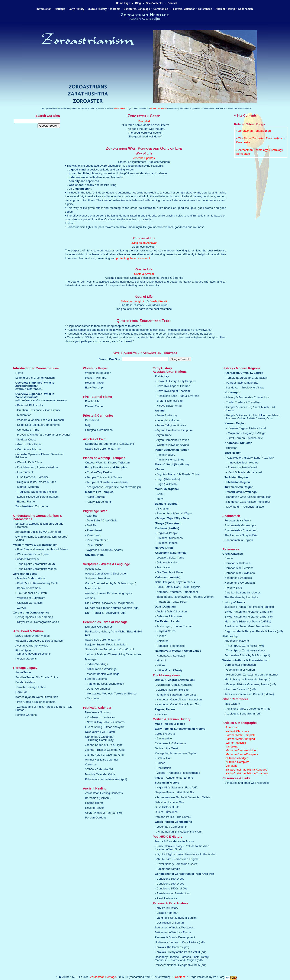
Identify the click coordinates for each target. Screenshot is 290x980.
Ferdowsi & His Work (238, 520)
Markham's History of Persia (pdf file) (248, 621)
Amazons (232, 727)
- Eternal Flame (25, 502)
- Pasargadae (163, 738)
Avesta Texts (93, 569)
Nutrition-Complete (237, 762)
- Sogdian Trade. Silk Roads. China (177, 474)
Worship (115, 9)
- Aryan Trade (163, 435)
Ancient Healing (225, 9)
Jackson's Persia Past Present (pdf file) (249, 607)
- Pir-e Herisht (94, 545)
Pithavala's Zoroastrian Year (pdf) (106, 779)
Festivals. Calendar (183, 9)
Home (19, 373)
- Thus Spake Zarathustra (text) (35, 564)
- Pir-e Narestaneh (97, 540)
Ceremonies (161, 9)
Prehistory (162, 376)
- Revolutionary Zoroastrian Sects (176, 864)
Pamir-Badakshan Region (172, 450)
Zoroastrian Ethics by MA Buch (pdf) (38, 532)
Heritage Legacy (25, 668)
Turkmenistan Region (239, 487)
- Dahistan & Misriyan (168, 616)
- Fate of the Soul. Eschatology (104, 684)
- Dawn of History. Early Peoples (175, 381)
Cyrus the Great (165, 734)
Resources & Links (236, 778)
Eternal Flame (94, 406)
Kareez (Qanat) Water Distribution (37, 697)
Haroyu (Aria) (164, 548)
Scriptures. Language (137, 9)
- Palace (160, 763)
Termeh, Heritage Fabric (31, 687)
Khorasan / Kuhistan (238, 443)
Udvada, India (94, 555)
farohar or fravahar (159, 108)
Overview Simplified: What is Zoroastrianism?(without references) (35, 386)
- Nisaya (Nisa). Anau (168, 406)
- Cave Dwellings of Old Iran (173, 386)
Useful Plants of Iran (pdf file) (103, 813)
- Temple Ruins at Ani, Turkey (104, 477)
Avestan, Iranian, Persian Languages (108, 593)
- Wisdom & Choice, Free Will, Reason (40, 420)
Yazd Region (233, 453)
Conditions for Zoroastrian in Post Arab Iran (184, 874)
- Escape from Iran (167, 913)
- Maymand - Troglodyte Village (246, 433)
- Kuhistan (231, 448)
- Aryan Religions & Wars (171, 425)
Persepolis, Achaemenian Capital (176, 753)
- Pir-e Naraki (94, 530)
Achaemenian (120, 108)
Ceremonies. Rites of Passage (105, 622)
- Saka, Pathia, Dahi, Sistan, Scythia (178, 587)
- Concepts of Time (27, 430)
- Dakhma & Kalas (166, 562)
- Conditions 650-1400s (170, 879)
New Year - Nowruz (97, 712)
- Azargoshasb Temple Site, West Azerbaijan (113, 487)
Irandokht (232, 747)
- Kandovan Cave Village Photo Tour (178, 704)
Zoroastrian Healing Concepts (104, 793)
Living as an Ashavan (144, 243)
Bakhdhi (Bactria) (167, 504)
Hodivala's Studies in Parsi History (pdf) (180, 942)
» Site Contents (246, 115)
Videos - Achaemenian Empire (174, 778)
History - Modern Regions (241, 368)
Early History (77, 9)
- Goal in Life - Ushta (28, 444)
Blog (138, 3)
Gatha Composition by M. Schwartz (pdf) (111, 583)
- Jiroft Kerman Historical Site (244, 438)
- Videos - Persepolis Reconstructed (177, 773)
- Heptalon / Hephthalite (170, 646)
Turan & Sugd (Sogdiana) (172, 464)
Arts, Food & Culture (28, 631)
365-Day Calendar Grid (100, 769)
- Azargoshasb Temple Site (172, 690)
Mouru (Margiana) (167, 489)
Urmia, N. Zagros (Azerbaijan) (175, 680)
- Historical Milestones (169, 538)
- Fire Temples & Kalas (169, 572)
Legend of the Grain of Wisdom (35, 378)
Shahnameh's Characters (241, 530)
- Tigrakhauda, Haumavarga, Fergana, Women (184, 597)
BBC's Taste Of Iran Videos (33, 636)
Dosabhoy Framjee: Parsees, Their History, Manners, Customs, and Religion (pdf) (182, 958)
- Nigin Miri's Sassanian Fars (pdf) (176, 787)
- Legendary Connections (171, 827)
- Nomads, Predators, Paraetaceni (176, 592)
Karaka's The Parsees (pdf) (172, 947)
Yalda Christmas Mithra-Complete (247, 773)
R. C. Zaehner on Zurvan (31, 593)
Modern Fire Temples (99, 492)
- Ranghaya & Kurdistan (170, 656)
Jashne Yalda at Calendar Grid (104, 755)
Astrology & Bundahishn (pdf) (243, 714)
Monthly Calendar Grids (100, 774)
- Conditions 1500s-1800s (171, 888)
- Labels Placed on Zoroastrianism (37, 497)
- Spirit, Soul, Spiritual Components (37, 425)
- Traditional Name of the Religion (36, 492)
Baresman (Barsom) (98, 798)
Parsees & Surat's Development (175, 937)
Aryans (160, 411)
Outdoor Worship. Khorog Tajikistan (107, 463)
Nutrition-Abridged (237, 758)
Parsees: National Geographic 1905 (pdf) (181, 965)
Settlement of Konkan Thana (173, 932)
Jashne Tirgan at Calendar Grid (105, 750)
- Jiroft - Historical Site (169, 401)
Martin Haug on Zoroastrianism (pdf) (247, 679)
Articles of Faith (95, 439)
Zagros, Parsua (165, 709)
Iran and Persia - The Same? (173, 817)
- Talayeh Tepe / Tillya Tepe (172, 518)
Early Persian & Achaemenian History (180, 729)
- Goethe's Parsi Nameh (240, 670)
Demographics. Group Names (34, 617)
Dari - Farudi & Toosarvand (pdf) (105, 613)
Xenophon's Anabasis (238, 578)
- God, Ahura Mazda (28, 449)
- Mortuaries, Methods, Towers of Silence (111, 694)
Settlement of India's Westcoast (175, 927)
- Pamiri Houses (165, 455)
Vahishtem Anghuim (134, 301)
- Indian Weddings (96, 664)
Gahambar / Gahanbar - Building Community (100, 738)
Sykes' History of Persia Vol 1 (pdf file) (249, 612)
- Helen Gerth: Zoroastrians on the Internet (251, 675)
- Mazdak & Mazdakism (30, 578)
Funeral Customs (96, 679)
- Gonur (160, 494)
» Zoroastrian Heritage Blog (253, 131)
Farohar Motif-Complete (241, 735)
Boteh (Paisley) (25, 682)
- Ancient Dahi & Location (171, 611)
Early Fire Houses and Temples (106, 467)
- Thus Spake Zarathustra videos (36, 569)
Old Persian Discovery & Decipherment (110, 603)
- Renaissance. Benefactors (172, 893)
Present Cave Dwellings (241, 492)
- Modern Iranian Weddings (102, 674)
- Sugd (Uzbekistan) (167, 479)
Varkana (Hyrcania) (168, 577)
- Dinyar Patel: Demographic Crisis (37, 622)
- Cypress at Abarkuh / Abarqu (104, 550)
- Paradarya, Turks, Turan (171, 602)
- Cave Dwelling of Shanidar (172, 391)
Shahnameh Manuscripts (240, 525)
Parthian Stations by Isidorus (243, 592)
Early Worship (94, 388)
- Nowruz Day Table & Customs (105, 722)
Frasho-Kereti (158, 301)
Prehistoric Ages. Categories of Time (248, 709)
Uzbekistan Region (237, 482)
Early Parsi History (167, 908)
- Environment (24, 472)
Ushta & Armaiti (144, 274)
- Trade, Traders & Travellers (243, 402)
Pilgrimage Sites (95, 511)
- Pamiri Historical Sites (170, 460)
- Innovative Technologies (242, 463)
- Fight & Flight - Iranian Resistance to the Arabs (185, 854)
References (205, 9)
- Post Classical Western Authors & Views (41, 549)
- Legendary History (167, 420)
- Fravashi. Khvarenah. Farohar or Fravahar (43, 435)
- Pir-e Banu (93, 535)
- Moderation (23, 415)
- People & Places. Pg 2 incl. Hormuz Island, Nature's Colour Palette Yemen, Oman (252, 417)
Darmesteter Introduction (240, 665)
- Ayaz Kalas (163, 567)
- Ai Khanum (163, 509)
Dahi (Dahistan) (165, 607)
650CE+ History (97, 9)
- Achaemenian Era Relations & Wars (178, 832)
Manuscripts (93, 588)
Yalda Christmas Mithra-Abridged (246, 770)
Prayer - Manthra (96, 378)
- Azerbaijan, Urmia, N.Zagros (174, 685)
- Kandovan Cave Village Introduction (178, 699)
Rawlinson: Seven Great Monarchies (248, 626)
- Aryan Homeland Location (172, 440)
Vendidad (144, 121)
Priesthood (92, 420)
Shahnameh (246, 9)
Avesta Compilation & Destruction (106, 574)
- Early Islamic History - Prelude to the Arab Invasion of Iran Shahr (182, 848)
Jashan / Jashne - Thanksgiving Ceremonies (113, 654)
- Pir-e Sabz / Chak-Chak (101, 520)
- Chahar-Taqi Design (99, 472)
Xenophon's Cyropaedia (240, 583)
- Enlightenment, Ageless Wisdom (37, 467)
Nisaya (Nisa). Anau (168, 523)
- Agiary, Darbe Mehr (98, 502)
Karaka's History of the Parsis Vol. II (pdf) (181, 952)
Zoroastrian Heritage (103, 977)
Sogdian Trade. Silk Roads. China (37, 677)
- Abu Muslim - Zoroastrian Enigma (177, 859)
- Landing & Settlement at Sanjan (176, 918)
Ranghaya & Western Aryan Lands (178, 651)
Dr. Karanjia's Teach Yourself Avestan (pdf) (112, 608)
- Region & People (166, 533)
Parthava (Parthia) (167, 528)
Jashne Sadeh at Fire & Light (103, 745)
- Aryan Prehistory (166, 415)
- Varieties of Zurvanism (30, 598)
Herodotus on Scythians (240, 573)
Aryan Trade (23, 672)
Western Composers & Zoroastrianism (39, 641)
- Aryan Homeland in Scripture (174, 430)
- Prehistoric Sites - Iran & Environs (177, 396)
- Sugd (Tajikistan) (166, 484)
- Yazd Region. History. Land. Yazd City (249, 458)
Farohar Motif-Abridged (240, 739)
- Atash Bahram (95, 497)
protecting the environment (133, 258)
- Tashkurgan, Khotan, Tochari (174, 626)
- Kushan (160, 636)
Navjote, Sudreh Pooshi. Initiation (106, 644)
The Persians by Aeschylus (242, 597)
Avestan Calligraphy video (32, 646)
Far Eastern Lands (167, 621)
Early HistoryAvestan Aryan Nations (170, 370)
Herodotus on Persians (239, 568)
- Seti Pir (91, 525)
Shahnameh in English (239, 540)
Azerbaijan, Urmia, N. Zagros (244, 373)
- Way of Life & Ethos (29, 462)
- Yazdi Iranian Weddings (101, 669)
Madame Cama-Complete (242, 754)
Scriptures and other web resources (247, 783)
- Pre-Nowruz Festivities (100, 717)
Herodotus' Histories (237, 563)
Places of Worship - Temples (104, 458)
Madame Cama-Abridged (241, 750)
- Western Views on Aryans (32, 554)
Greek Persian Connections (173, 822)
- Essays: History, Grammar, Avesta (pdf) (250, 684)
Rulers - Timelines (166, 812)
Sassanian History (167, 783)
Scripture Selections (98, 578)
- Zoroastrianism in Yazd (241, 467)
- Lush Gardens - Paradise (32, 477)
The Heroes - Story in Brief (241, 535)
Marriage (91, 659)
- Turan (159, 469)
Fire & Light (92, 401)
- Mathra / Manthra (27, 487)
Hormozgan (232, 392)
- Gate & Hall (163, 758)
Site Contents (154, 3)
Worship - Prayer (95, 368)
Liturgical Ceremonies (99, 430)
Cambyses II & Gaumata (170, 743)
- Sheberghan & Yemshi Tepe (173, 513)
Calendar (91, 764)
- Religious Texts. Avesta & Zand (36, 482)
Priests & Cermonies (98, 416)
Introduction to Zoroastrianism (36, 368)
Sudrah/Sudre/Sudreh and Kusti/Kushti (109, 444)
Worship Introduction (98, 373)
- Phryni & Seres (165, 631)
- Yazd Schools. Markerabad (244, 472)
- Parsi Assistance (166, 898)
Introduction (44, 9)
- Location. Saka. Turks (169, 558)
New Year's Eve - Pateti (100, 732)
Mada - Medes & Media (170, 724)
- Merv (159, 499)
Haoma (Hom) (94, 803)
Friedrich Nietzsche (28, 559)
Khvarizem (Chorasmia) (171, 553)
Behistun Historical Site (169, 802)
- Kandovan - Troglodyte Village (244, 388)
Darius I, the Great (166, 748)
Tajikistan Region (236, 477)
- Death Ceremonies (98, 689)
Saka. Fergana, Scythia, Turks (175, 582)
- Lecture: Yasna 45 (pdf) (240, 689)
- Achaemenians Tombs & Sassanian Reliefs (183, 797)
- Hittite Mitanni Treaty (169, 670)
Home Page (123, 3)
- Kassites (161, 714)
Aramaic (90, 598)
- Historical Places (166, 543)
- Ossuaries (92, 698)
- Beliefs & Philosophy (29, 405)
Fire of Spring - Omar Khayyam (105, 727)
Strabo (229, 558)
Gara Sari (21, 692)
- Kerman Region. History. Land (246, 428)
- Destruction (163, 768)
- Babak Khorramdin (28, 588)
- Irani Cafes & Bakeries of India (35, 702)
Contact (172, 3)
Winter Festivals (236, 743)
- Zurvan (21, 608)
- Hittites (160, 665)
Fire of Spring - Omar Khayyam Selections (33, 652)
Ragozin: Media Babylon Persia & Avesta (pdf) (254, 631)
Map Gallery (232, 704)
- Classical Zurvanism (29, 603)
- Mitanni (160, 660)
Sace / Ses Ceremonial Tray (103, 449)
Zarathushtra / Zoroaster (32, 506)
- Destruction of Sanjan (169, 923)
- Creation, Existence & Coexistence (38, 410)
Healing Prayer (94, 383)
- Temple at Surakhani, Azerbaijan (106, 482)
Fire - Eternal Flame (97, 397)
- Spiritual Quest (26, 439)
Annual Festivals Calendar (102, 760)
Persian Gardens (26, 659)
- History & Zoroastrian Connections (247, 397)
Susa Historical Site (167, 807)
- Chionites (162, 641)
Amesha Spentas (144, 158)
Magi (88, 425)
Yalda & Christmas (237, 731)
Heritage (60, 9)
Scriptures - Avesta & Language (106, 564)
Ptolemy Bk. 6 (233, 588)
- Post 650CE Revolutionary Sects (37, 583)
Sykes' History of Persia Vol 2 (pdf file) (249, 617)
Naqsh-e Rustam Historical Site (175, 792)
